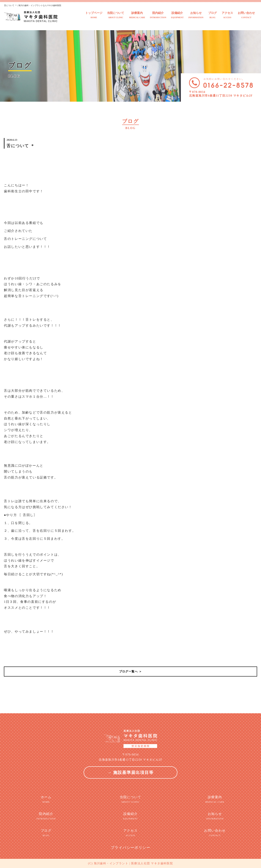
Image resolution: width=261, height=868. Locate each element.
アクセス (227, 15)
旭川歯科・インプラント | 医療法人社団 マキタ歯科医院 (133, 863)
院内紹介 (158, 15)
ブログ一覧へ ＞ (131, 672)
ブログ (212, 15)
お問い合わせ (246, 15)
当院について (116, 15)
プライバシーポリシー (130, 848)
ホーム (46, 799)
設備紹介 (177, 15)
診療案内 (137, 15)
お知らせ (196, 15)
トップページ (94, 15)
